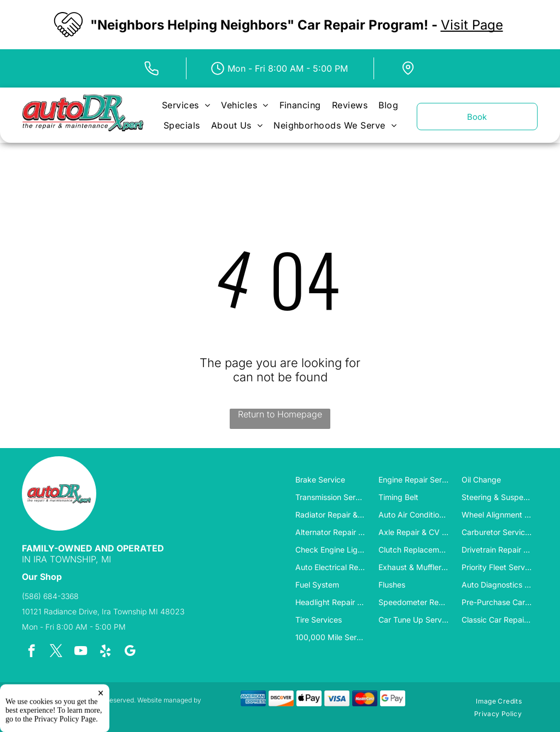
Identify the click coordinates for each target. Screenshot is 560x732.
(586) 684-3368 (50, 596)
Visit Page (472, 25)
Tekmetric (37, 708)
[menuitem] (186, 105)
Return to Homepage (280, 414)
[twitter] (56, 652)
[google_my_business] (130, 652)
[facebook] (31, 652)
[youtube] (81, 652)
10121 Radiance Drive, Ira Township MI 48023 (103, 611)
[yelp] (105, 652)
